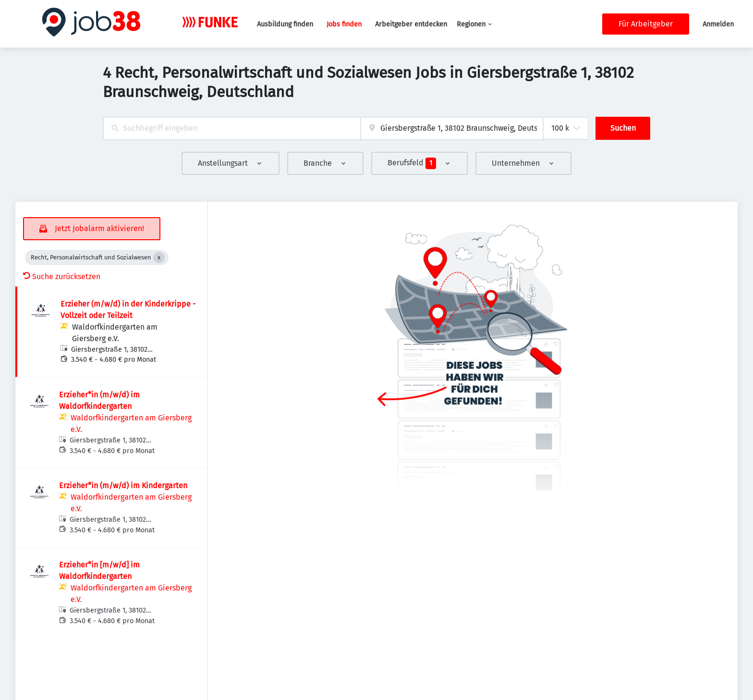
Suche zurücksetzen (62, 276)
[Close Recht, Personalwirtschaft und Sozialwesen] (159, 258)
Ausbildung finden (285, 24)
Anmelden (718, 24)
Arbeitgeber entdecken (411, 24)
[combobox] (232, 129)
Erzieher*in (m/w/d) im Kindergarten (123, 485)
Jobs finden (344, 24)
